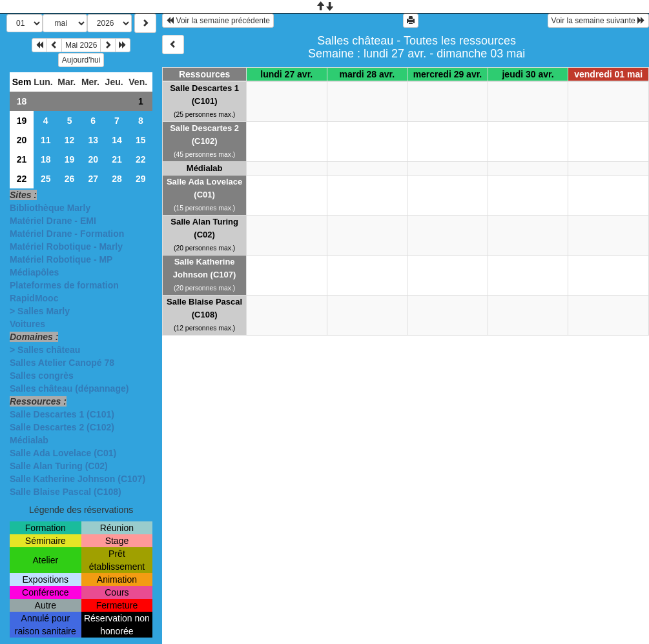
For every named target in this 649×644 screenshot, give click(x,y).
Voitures (27, 324)
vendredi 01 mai (608, 74)
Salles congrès (42, 376)
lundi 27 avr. (286, 74)
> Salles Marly (40, 311)
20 (22, 140)
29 (141, 179)
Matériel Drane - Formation (67, 234)
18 (22, 101)
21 (22, 159)
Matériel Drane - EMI (53, 221)
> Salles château (45, 350)
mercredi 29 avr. (448, 74)
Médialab (29, 440)
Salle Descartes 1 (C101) (62, 414)
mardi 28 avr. (367, 74)
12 (70, 140)
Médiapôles (34, 272)
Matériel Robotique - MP (61, 259)
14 (117, 140)
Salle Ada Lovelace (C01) (63, 453)
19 (22, 121)
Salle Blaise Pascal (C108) (66, 492)
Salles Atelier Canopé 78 (62, 363)
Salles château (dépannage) (69, 388)
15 (141, 140)
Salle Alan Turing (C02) (59, 466)
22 (141, 159)
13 (93, 140)
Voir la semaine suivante (598, 21)
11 (46, 140)
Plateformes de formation (64, 285)
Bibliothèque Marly (50, 208)
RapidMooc (34, 298)
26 (70, 179)
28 (117, 179)
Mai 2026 (81, 45)
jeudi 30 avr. (528, 74)
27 (93, 179)
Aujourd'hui (81, 60)
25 (46, 179)
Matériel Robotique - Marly (66, 247)
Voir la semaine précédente (218, 21)
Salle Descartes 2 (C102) (62, 427)
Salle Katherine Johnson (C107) (77, 479)
